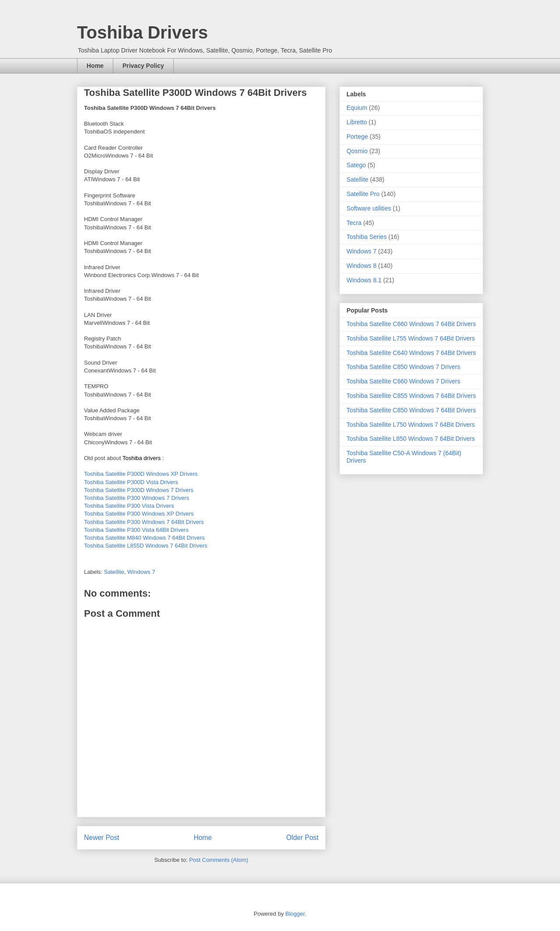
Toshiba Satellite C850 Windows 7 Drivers (403, 367)
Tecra (354, 223)
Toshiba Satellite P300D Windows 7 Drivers (139, 490)
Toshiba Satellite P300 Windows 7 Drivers (137, 498)
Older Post (302, 838)
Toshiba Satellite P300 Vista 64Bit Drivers (136, 530)
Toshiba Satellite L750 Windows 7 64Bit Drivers (411, 425)
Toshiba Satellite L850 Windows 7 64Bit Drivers (411, 439)
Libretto (357, 122)
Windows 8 (361, 266)
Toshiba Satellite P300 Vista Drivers (129, 506)
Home (95, 66)
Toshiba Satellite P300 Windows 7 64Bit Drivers (144, 522)
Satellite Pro (363, 194)
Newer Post (102, 838)
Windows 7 (141, 572)
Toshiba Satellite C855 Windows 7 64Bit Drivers (411, 396)
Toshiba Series (367, 237)
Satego (356, 165)
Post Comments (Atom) (219, 860)
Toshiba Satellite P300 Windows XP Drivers (139, 514)
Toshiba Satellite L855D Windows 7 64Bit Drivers (146, 546)
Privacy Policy (143, 66)
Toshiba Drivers (142, 32)
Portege (357, 137)
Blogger (295, 914)
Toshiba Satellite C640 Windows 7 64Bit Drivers (411, 353)
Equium (357, 108)
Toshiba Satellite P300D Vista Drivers (131, 482)
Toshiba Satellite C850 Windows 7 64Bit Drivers (411, 410)
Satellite (114, 572)
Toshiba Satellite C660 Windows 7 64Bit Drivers (411, 324)
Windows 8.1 (364, 280)
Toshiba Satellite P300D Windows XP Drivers (141, 474)
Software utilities (369, 208)
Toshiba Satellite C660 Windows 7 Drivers (403, 381)
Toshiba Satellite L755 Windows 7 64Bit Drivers (411, 338)
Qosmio (357, 151)
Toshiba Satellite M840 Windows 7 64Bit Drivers (144, 538)
